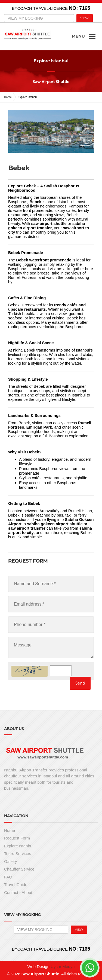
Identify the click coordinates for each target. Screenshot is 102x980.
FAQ (8, 877)
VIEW (85, 18)
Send (80, 683)
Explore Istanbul (19, 846)
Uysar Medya (63, 967)
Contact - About (18, 892)
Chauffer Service (19, 869)
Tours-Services (18, 854)
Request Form (17, 838)
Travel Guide (16, 885)
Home (8, 97)
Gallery (11, 861)
